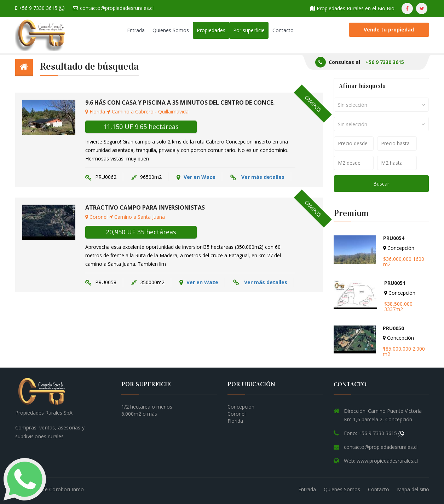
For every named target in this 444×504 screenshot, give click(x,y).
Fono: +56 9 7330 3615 (374, 433)
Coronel (237, 414)
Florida (235, 421)
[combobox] (381, 105)
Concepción (241, 407)
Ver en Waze (196, 177)
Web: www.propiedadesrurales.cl (381, 461)
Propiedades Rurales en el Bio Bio (352, 8)
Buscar (381, 184)
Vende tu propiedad (389, 30)
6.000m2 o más (139, 414)
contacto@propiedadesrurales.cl (113, 8)
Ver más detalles (263, 177)
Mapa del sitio (413, 489)
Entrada (136, 30)
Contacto (283, 30)
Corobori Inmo (67, 489)
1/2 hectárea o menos (147, 407)
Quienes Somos (171, 30)
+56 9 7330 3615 (40, 8)
